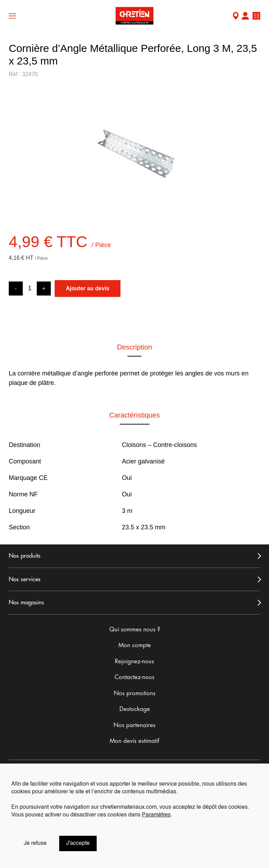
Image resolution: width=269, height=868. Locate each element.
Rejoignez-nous (134, 661)
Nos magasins (26, 602)
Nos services (25, 579)
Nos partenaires (134, 725)
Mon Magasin (236, 17)
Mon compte (245, 17)
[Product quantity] (30, 288)
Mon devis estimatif (134, 741)
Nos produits (25, 556)
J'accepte (78, 843)
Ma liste (256, 17)
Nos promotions (135, 693)
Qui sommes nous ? (135, 629)
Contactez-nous (134, 677)
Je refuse (35, 843)
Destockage (135, 709)
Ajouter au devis (88, 288)
